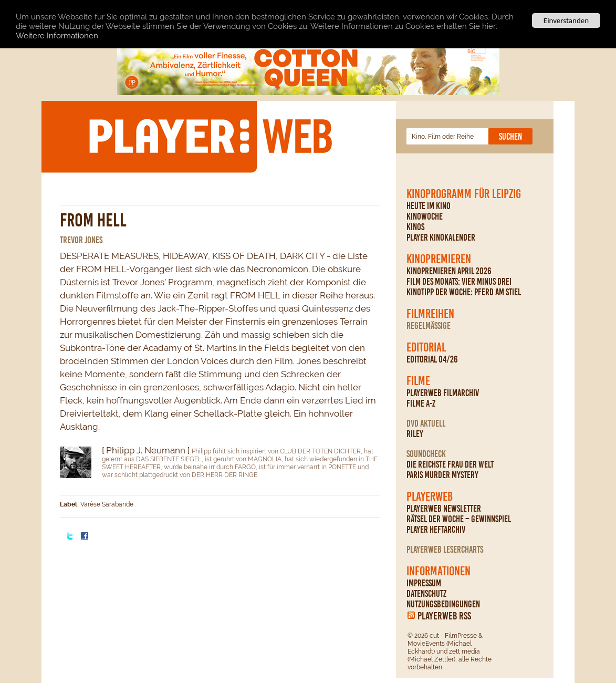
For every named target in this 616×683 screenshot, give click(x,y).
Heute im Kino (429, 206)
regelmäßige (429, 326)
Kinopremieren (439, 259)
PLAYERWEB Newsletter (444, 509)
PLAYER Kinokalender (441, 237)
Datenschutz (426, 594)
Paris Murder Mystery (442, 475)
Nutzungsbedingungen (443, 604)
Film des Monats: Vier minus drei (459, 282)
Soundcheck (426, 454)
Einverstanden (566, 20)
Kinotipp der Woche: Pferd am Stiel (464, 292)
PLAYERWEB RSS (444, 616)
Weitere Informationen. (58, 35)
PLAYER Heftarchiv (436, 530)
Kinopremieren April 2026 (449, 271)
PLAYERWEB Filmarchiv (443, 393)
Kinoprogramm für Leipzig (464, 194)
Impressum (424, 583)
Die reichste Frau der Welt (450, 464)
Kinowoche (425, 216)
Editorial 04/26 (432, 359)
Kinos (415, 227)
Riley (415, 434)
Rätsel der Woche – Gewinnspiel (459, 519)
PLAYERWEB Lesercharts (445, 550)
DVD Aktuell (426, 423)
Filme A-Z (421, 403)
